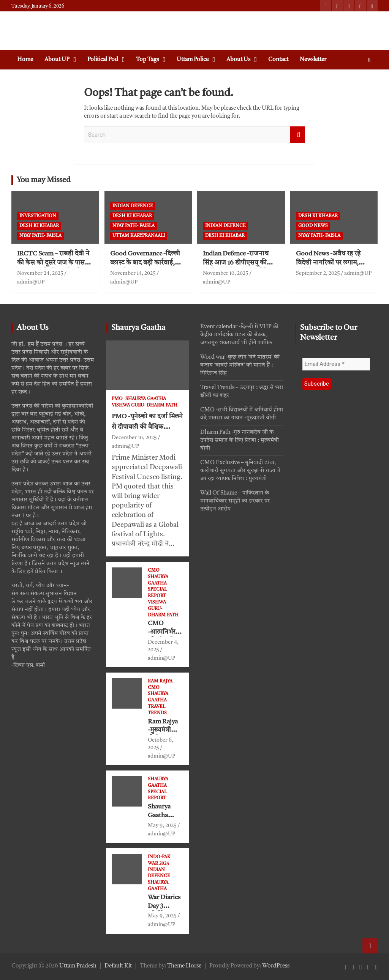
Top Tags (147, 60)
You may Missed (44, 180)
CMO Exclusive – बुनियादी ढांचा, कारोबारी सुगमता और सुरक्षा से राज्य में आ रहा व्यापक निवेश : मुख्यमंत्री (240, 471)
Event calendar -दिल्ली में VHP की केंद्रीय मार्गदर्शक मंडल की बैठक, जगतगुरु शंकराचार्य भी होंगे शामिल (239, 335)
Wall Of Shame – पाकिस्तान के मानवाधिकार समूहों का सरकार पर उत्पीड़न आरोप (235, 501)
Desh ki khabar (39, 226)
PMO (117, 399)
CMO (154, 570)
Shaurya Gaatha (138, 328)
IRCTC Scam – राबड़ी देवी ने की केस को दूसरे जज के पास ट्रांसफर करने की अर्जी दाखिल (53, 263)
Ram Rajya (160, 681)
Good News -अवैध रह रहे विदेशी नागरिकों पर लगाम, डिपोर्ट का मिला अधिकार (328, 263)
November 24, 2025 (40, 273)
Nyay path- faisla (40, 236)
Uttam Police (193, 60)
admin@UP (31, 282)
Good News (313, 226)
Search (297, 135)
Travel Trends (157, 710)
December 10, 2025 (134, 438)
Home (25, 60)
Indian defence (133, 206)
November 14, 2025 (133, 273)
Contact (278, 60)
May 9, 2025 (162, 826)
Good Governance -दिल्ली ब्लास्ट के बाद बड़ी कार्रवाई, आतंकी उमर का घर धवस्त (145, 263)
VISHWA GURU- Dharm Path (145, 405)
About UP (57, 60)
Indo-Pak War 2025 (159, 860)
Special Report (157, 593)
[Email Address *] (336, 364)
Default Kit (118, 966)
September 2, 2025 (318, 273)
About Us (238, 60)
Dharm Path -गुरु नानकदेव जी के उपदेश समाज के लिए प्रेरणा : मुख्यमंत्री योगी (240, 440)
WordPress (276, 966)
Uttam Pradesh (78, 966)
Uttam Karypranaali (139, 236)
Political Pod (103, 60)
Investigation (38, 216)
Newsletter (313, 60)
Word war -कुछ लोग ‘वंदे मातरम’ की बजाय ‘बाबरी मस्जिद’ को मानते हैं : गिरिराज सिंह (240, 365)
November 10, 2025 (226, 273)
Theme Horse (184, 966)
